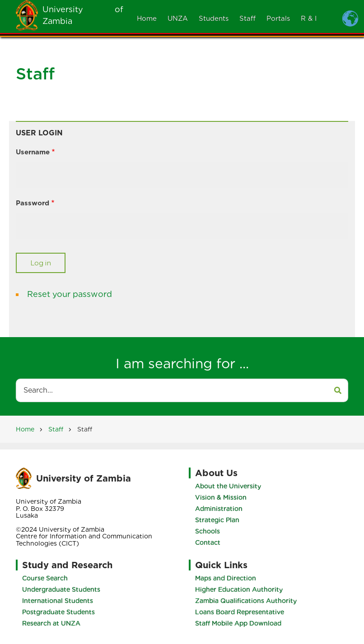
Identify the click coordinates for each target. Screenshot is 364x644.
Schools (208, 531)
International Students (58, 601)
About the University (228, 486)
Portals (278, 19)
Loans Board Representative (240, 612)
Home (147, 19)
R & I (309, 19)
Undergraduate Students (61, 589)
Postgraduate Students (58, 612)
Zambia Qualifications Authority (246, 601)
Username (33, 152)
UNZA (178, 19)
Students (214, 19)
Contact (208, 542)
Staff (247, 19)
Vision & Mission (221, 497)
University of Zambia (84, 478)
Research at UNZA (51, 623)
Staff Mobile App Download (238, 623)
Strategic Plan (217, 520)
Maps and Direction (226, 578)
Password (33, 203)
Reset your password (70, 294)
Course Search (45, 578)
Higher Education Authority (239, 589)
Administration (219, 509)
